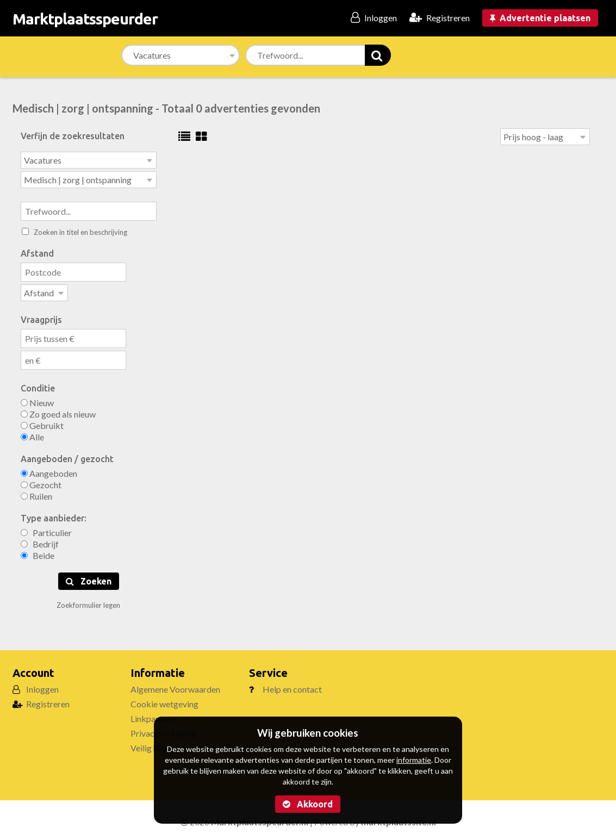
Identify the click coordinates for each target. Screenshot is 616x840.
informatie (414, 760)
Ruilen (36, 493)
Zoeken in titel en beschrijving (74, 230)
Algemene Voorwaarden (175, 686)
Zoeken (89, 578)
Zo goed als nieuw (58, 411)
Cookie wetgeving (164, 701)
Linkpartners (154, 715)
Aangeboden (49, 470)
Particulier (46, 529)
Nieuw (37, 399)
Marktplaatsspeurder (85, 19)
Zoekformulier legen (88, 602)
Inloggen (42, 686)
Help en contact (292, 686)
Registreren (48, 701)
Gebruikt (42, 422)
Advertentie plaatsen (540, 18)
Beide (38, 552)
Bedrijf (40, 541)
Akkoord (308, 804)
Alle (32, 434)
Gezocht (41, 481)
